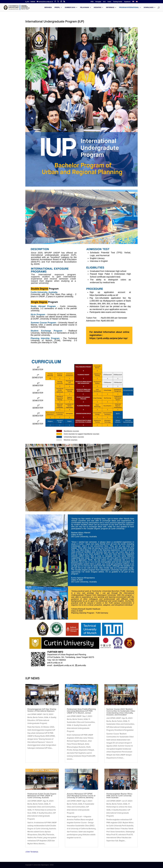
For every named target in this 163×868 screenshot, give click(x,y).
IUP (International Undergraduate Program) (42, 816)
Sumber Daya (70, 7)
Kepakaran (127, 2)
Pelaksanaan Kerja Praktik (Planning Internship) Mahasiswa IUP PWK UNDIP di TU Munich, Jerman (81, 711)
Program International (129, 7)
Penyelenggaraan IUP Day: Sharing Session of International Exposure (42, 710)
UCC (104, 2)
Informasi (110, 7)
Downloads (149, 7)
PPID (92, 2)
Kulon (109, 2)
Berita (30, 717)
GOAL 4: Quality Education (42, 813)
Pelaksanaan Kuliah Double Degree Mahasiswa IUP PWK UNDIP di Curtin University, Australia (42, 796)
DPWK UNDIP (37, 714)
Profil (57, 7)
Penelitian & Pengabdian (124, 730)
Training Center (118, 2)
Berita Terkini (38, 717)
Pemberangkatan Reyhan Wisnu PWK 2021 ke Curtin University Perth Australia (119, 796)
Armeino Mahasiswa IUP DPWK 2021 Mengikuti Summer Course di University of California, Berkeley (81, 796)
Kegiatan (98, 7)
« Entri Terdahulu (32, 852)
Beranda (48, 7)
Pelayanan (85, 7)
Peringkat (98, 2)
